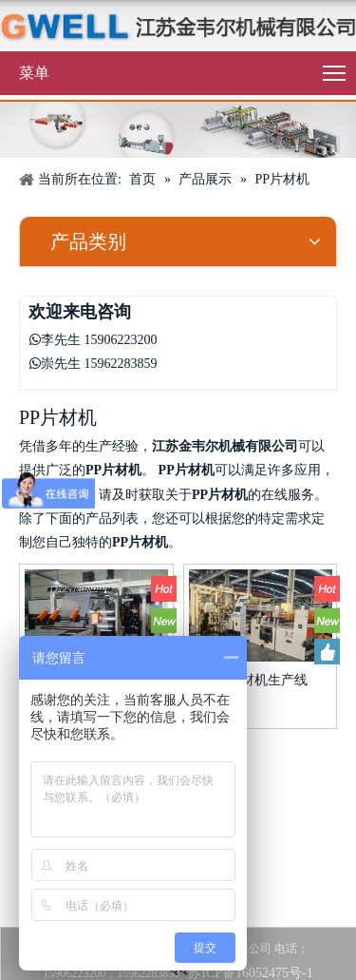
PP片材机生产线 (260, 680)
